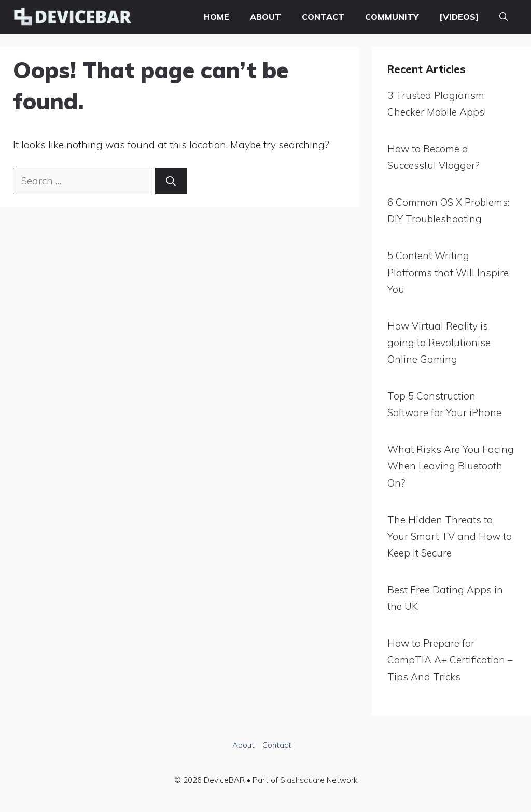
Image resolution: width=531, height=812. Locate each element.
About (265, 17)
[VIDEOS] (459, 17)
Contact (323, 17)
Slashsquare (302, 780)
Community (392, 17)
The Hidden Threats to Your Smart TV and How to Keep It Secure (450, 537)
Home (216, 17)
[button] (504, 17)
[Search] (171, 181)
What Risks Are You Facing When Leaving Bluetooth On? (451, 466)
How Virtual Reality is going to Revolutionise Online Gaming (439, 343)
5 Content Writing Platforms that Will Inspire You (448, 272)
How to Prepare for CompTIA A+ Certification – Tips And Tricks (450, 660)
